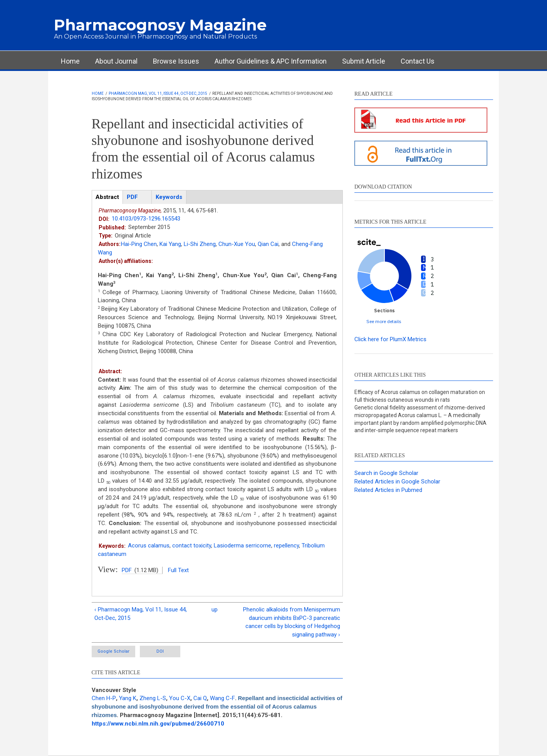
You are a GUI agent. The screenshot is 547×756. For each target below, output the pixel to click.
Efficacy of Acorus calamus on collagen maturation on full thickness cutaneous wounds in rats (420, 396)
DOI (160, 651)
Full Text (178, 570)
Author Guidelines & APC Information (271, 61)
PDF (127, 570)
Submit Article (364, 61)
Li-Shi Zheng (200, 244)
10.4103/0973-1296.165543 (146, 219)
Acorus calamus (149, 546)
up (215, 610)
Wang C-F (222, 698)
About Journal (116, 61)
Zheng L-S (153, 698)
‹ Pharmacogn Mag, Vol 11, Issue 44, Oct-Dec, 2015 (141, 614)
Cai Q (200, 698)
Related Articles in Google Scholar (397, 482)
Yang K (128, 698)
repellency (286, 546)
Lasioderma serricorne (242, 546)
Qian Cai (268, 244)
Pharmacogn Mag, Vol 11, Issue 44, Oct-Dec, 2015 (158, 93)
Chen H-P (104, 698)
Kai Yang (170, 244)
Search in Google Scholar (386, 473)
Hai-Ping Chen (139, 244)
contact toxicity (192, 546)
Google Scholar (113, 651)
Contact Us (418, 61)
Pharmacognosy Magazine (160, 25)
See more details (384, 321)
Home (70, 61)
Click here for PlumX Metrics (390, 339)
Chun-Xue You (237, 244)
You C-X (180, 698)
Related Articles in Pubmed (388, 490)
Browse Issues (176, 61)
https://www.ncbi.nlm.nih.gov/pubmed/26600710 (158, 724)
